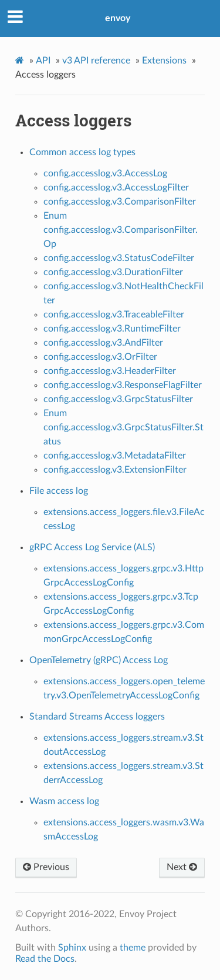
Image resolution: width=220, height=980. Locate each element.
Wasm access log (64, 801)
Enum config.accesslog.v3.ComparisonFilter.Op (121, 230)
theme (133, 948)
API (43, 61)
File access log (59, 491)
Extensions (164, 61)
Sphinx (72, 948)
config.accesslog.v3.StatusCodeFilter (119, 258)
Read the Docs (45, 959)
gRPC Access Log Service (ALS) (92, 547)
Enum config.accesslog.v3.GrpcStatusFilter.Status (123, 427)
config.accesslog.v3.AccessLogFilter (116, 188)
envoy (118, 18)
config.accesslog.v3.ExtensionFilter (115, 470)
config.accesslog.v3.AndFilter (103, 343)
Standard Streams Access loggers (97, 717)
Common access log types (82, 152)
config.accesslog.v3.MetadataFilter (115, 456)
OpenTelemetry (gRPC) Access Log (99, 660)
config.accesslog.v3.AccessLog (105, 173)
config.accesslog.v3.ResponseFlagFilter (123, 385)
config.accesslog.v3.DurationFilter (113, 272)
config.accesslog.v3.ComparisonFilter (120, 202)
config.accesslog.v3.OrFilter (100, 357)
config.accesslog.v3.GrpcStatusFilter (118, 399)
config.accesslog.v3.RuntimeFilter (112, 329)
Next (182, 867)
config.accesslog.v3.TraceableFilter (114, 315)
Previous (46, 867)
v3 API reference (96, 61)
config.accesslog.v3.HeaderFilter (110, 371)
